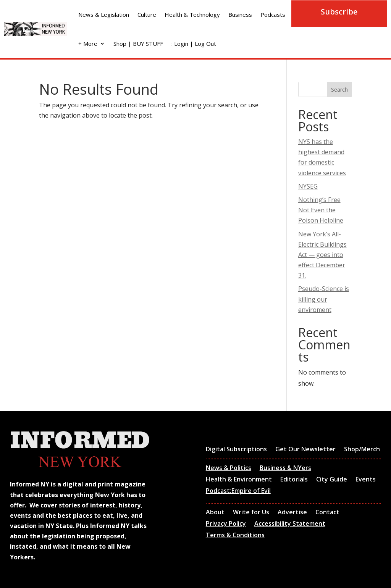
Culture (147, 15)
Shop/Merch (362, 450)
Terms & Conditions (235, 536)
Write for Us (251, 513)
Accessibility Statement (290, 524)
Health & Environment (239, 480)
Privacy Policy (226, 524)
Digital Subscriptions (236, 450)
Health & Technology (192, 15)
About (215, 513)
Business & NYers (285, 468)
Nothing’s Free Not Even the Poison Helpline (321, 210)
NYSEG (308, 186)
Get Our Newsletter (305, 450)
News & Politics (229, 468)
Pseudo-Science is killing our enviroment (324, 299)
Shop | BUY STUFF (138, 44)
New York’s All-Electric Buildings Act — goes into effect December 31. (322, 255)
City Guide (332, 480)
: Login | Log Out (194, 44)
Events (366, 480)
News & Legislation (104, 15)
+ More (88, 44)
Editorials (294, 480)
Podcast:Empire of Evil (238, 491)
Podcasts (273, 15)
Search (339, 90)
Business (240, 15)
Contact (327, 513)
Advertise (292, 513)
